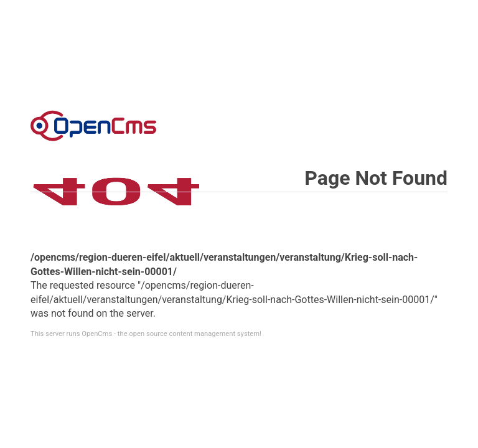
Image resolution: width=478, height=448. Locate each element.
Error (93, 126)
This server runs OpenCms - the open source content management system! (146, 334)
